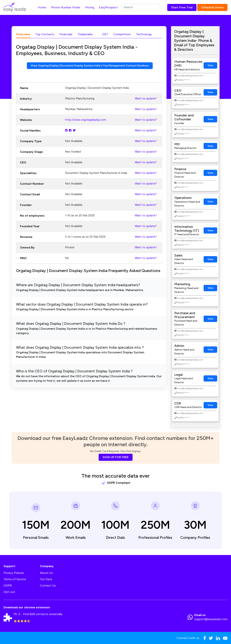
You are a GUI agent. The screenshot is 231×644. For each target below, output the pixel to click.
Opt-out (9, 592)
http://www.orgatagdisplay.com (86, 120)
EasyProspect (108, 7)
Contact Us (48, 586)
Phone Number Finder (66, 7)
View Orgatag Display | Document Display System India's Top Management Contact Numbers (90, 66)
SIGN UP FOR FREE (116, 457)
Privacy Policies (14, 573)
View (210, 65)
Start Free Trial (182, 7)
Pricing (90, 7)
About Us (46, 573)
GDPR (8, 586)
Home (42, 7)
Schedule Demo (212, 7)
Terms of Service (15, 579)
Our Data (46, 579)
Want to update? (146, 99)
